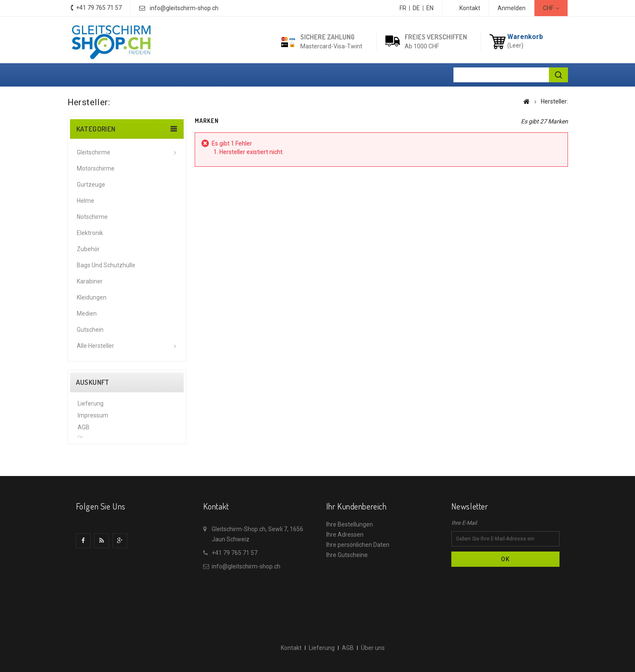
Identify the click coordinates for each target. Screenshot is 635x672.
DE (416, 8)
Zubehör (88, 249)
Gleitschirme (94, 152)
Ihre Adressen (345, 568)
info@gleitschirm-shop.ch (184, 8)
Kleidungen (92, 297)
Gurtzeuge (91, 185)
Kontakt (470, 8)
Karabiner (90, 281)
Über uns (90, 442)
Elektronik (90, 233)
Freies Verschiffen (436, 37)
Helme (85, 201)
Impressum (93, 418)
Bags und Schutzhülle (106, 265)
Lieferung (91, 406)
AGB (84, 430)
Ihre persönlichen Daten (358, 578)
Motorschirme (96, 168)
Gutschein (90, 330)
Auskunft (93, 382)
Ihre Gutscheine (347, 588)
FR (403, 8)
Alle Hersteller (95, 346)
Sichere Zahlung (327, 37)
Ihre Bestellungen (350, 558)
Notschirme (92, 217)
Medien (87, 314)
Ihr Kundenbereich (357, 540)
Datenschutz (95, 454)
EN (430, 8)
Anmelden (512, 8)
